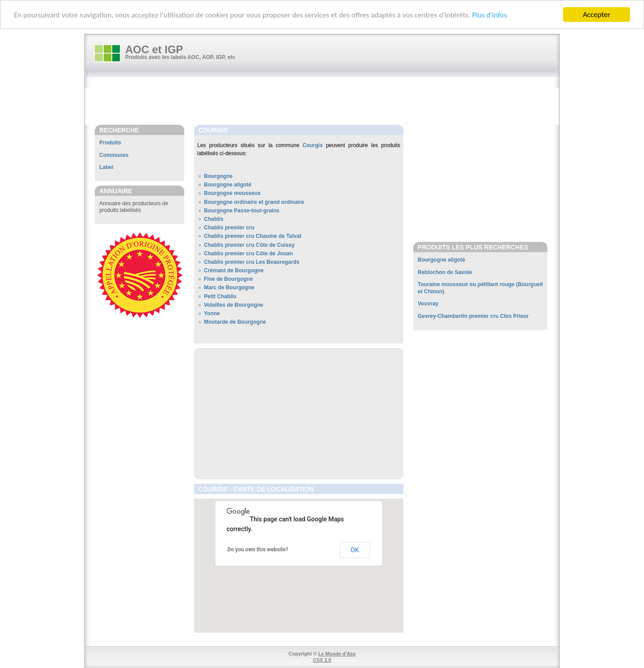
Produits (110, 143)
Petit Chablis (220, 296)
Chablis (214, 219)
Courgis (312, 145)
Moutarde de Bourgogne (235, 322)
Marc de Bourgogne (229, 287)
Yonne (212, 313)
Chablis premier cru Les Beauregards (252, 262)
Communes (114, 155)
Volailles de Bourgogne (233, 305)
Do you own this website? (258, 550)
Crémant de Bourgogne (234, 271)
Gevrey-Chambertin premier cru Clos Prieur (473, 316)
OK (355, 550)
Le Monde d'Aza (337, 654)
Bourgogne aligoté (228, 185)
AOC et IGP (154, 49)
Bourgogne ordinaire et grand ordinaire (254, 202)
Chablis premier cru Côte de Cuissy (249, 245)
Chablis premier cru (229, 228)
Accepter (596, 15)
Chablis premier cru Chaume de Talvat (253, 236)
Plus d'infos (489, 15)
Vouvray (428, 304)
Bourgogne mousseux (232, 193)
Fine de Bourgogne (228, 279)
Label (106, 167)
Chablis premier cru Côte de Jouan (248, 254)
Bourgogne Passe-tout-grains (242, 211)
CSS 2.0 (322, 660)
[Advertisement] (326, 101)
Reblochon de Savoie (445, 272)
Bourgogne (218, 176)
